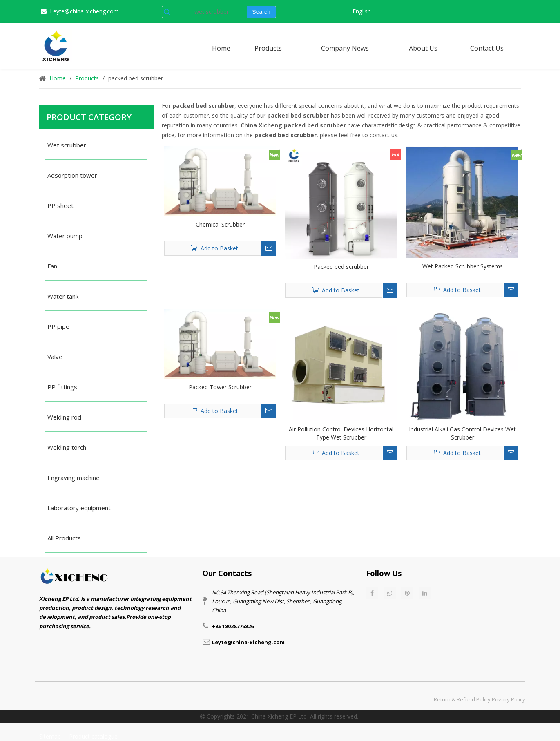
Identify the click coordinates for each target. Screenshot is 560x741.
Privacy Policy (509, 699)
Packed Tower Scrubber (220, 387)
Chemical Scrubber (220, 224)
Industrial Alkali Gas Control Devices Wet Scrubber (462, 433)
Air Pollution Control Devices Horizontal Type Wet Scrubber (341, 433)
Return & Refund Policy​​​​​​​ (462, 699)
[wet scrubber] (210, 12)
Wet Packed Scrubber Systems (463, 266)
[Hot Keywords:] (261, 12)
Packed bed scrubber (341, 267)
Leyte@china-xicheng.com (84, 11)
